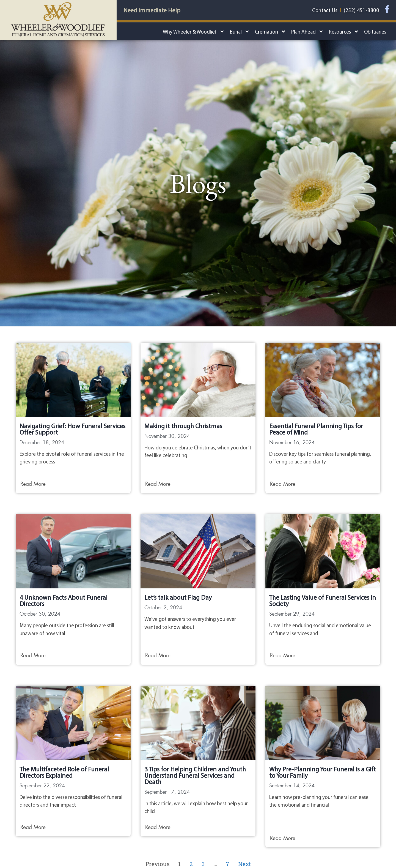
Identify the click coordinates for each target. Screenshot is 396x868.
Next (244, 864)
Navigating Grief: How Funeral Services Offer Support (72, 429)
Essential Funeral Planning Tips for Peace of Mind (316, 429)
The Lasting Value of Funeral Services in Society (323, 600)
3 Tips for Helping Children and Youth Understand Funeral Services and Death (195, 775)
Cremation (270, 32)
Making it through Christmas (183, 426)
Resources (344, 32)
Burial (240, 32)
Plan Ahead (307, 32)
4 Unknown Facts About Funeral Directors (64, 600)
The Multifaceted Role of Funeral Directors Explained (64, 772)
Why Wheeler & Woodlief (194, 32)
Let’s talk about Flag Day (178, 597)
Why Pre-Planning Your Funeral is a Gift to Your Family (323, 772)
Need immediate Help (152, 10)
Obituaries (375, 32)
